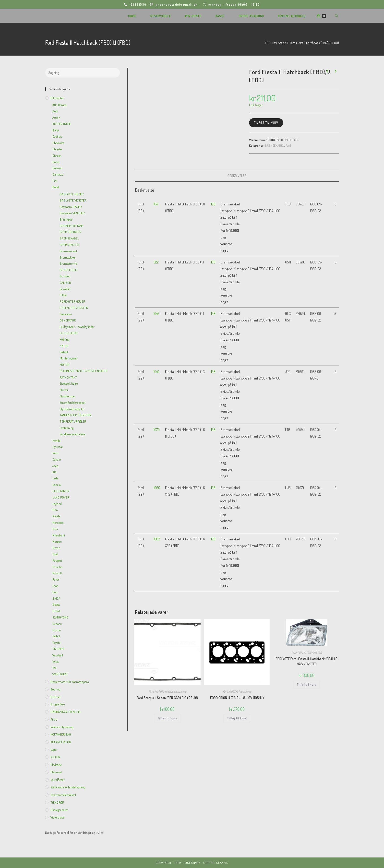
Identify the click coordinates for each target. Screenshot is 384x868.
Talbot (56, 636)
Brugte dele (58, 704)
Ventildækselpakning (175, 692)
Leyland (57, 504)
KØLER (64, 346)
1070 (157, 430)
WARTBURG (60, 674)
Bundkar (65, 276)
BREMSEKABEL (275, 145)
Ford (288, 145)
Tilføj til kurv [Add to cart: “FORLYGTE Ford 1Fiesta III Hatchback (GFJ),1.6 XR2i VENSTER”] (307, 684)
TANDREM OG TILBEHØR (75, 415)
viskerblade (57, 817)
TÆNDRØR (57, 802)
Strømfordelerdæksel (72, 403)
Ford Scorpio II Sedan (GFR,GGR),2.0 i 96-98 (167, 698)
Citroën (57, 155)
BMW (56, 130)
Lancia (57, 485)
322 (156, 262)
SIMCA (56, 598)
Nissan (56, 548)
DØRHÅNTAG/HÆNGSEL (66, 712)
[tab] (237, 176)
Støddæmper (68, 396)
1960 (157, 488)
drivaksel (65, 289)
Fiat (55, 181)
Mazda (56, 516)
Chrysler (57, 149)
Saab (55, 586)
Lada (55, 478)
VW (54, 668)
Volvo (56, 662)
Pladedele (56, 765)
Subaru (57, 624)
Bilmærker (57, 98)
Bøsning (55, 689)
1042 (156, 314)
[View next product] (336, 71)
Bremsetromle (69, 263)
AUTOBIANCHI (61, 124)
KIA (54, 472)
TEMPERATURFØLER (73, 421)
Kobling (64, 339)
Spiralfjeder (58, 780)
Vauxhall (58, 655)
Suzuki (57, 630)
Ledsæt (64, 352)
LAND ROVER (61, 491)
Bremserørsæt (68, 251)
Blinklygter (66, 219)
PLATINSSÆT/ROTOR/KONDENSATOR (84, 371)
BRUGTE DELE (69, 270)
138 (213, 204)
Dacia (56, 162)
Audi (55, 111)
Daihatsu (58, 174)
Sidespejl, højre (69, 383)
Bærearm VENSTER (72, 213)
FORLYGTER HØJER (72, 301)
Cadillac (57, 136)
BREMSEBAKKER (70, 232)
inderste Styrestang (62, 727)
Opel (55, 554)
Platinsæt (56, 772)
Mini (55, 529)
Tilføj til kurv (266, 123)
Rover (56, 579)
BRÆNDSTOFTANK (72, 226)
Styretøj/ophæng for (72, 409)
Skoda (56, 605)
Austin (56, 118)
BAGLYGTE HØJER (72, 194)
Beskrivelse (237, 176)
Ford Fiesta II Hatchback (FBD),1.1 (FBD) (314, 43)
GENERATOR (68, 320)
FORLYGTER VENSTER (310, 653)
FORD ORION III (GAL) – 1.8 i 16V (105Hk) (237, 698)
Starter (64, 390)
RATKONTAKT (68, 377)
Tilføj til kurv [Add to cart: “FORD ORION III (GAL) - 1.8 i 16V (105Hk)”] (237, 718)
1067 (157, 539)
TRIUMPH (58, 649)
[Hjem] (267, 43)
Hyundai (58, 447)
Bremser (56, 697)
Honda (56, 440)
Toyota (56, 642)
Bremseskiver (68, 257)
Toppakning (245, 692)
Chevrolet (58, 143)
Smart (56, 611)
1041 (156, 204)
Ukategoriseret (59, 810)
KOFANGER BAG (61, 734)
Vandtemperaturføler (73, 434)
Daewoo (57, 168)
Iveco (55, 453)
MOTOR (159, 692)
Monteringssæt (69, 358)
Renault (57, 573)
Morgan (57, 541)
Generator (66, 314)
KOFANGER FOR (61, 742)
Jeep (55, 466)
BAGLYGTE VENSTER (73, 200)
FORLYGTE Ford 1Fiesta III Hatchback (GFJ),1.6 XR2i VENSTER (307, 661)
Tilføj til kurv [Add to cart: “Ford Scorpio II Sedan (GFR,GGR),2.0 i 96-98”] (167, 718)
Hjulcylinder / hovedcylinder (77, 327)
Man (55, 510)
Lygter (54, 749)
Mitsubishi (59, 535)
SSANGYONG (60, 617)
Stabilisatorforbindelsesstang (68, 787)
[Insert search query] (83, 73)
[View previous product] (327, 71)
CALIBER (65, 283)
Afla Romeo (60, 105)
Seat (55, 592)
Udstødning (67, 428)
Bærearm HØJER (71, 207)
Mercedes (58, 523)
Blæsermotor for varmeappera (70, 682)
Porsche (57, 567)
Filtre (63, 295)
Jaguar (57, 459)
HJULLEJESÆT (69, 333)
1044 (156, 372)
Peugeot (57, 560)
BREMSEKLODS (69, 245)
